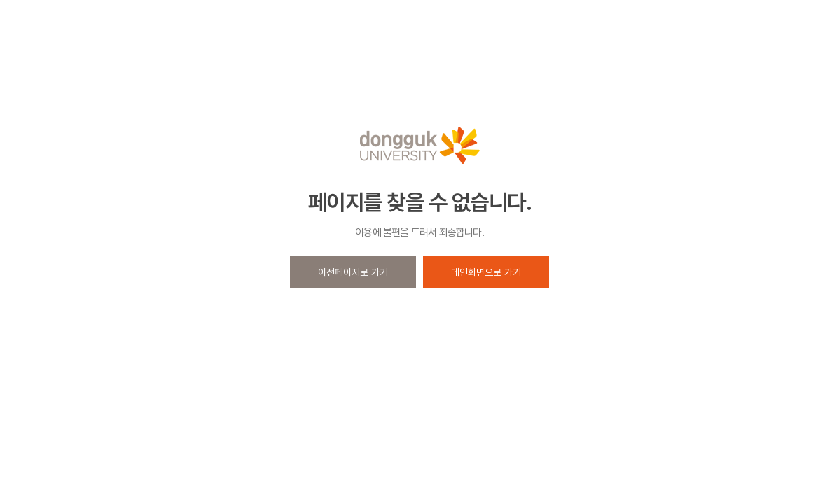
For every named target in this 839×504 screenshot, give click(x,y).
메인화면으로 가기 (486, 272)
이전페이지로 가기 (353, 272)
